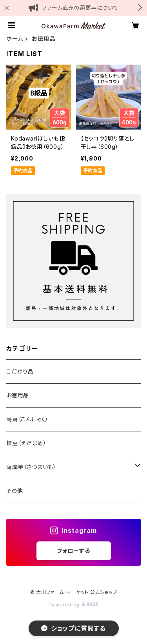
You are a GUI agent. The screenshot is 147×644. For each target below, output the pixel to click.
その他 (15, 491)
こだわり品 (20, 371)
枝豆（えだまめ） (26, 443)
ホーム (15, 39)
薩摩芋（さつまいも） (31, 467)
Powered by (74, 605)
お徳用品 (18, 395)
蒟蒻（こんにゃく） (27, 419)
